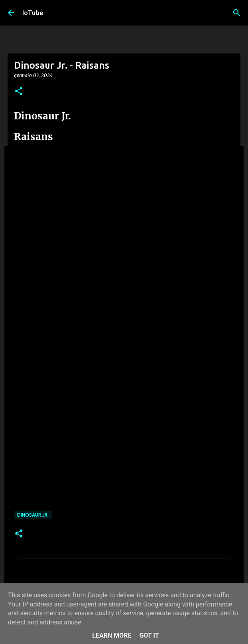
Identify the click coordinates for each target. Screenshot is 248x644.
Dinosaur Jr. (33, 515)
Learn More (112, 635)
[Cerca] (237, 13)
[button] (19, 92)
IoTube (33, 13)
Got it (149, 635)
